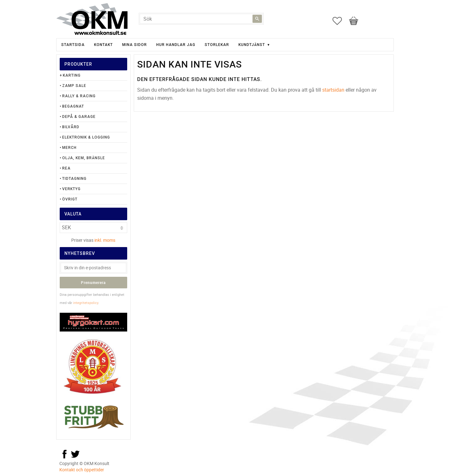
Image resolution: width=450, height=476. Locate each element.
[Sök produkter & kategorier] (201, 19)
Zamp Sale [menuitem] (74, 86)
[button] (340, 21)
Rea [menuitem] (66, 168)
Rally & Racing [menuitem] (79, 96)
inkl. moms (105, 240)
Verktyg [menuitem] (71, 189)
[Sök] (257, 19)
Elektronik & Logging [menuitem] (86, 137)
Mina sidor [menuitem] (135, 45)
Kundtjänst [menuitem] (252, 45)
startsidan (333, 90)
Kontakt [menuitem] (103, 45)
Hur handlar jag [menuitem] (176, 45)
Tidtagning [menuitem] (74, 179)
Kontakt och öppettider (82, 470)
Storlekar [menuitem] (217, 45)
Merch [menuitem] (69, 148)
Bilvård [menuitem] (71, 127)
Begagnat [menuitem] (73, 106)
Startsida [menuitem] (73, 45)
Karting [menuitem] (72, 75)
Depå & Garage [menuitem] (79, 117)
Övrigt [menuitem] (70, 199)
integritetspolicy (86, 303)
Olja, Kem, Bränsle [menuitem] (84, 158)
